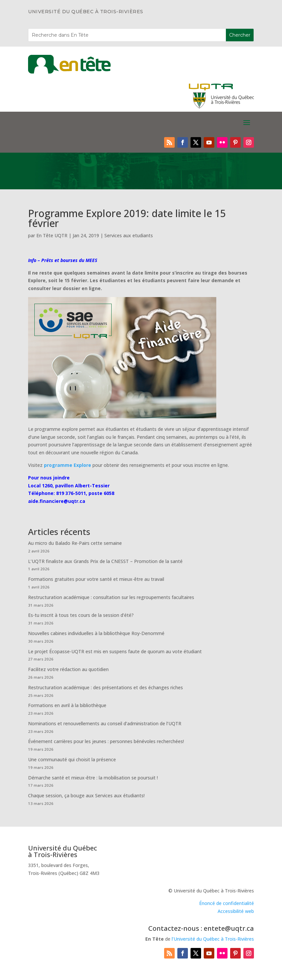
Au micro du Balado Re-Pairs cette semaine (75, 543)
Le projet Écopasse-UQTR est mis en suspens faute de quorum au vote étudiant (115, 651)
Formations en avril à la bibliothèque (67, 705)
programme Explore (68, 465)
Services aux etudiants (129, 235)
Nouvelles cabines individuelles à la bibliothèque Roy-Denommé (96, 633)
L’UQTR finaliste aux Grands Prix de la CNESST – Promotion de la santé (105, 561)
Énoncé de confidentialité (227, 903)
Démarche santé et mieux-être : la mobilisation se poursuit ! (93, 778)
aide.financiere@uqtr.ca (57, 501)
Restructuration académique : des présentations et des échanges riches (106, 687)
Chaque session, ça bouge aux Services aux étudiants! (86, 795)
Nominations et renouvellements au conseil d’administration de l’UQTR (105, 723)
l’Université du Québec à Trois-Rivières (213, 939)
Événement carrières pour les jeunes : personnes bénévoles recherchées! (106, 741)
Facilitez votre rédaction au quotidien (68, 669)
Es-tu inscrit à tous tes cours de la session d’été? (81, 615)
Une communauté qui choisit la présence (72, 759)
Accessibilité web (236, 911)
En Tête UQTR (52, 235)
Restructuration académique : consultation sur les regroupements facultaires (111, 597)
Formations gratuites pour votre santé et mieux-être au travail (96, 579)
